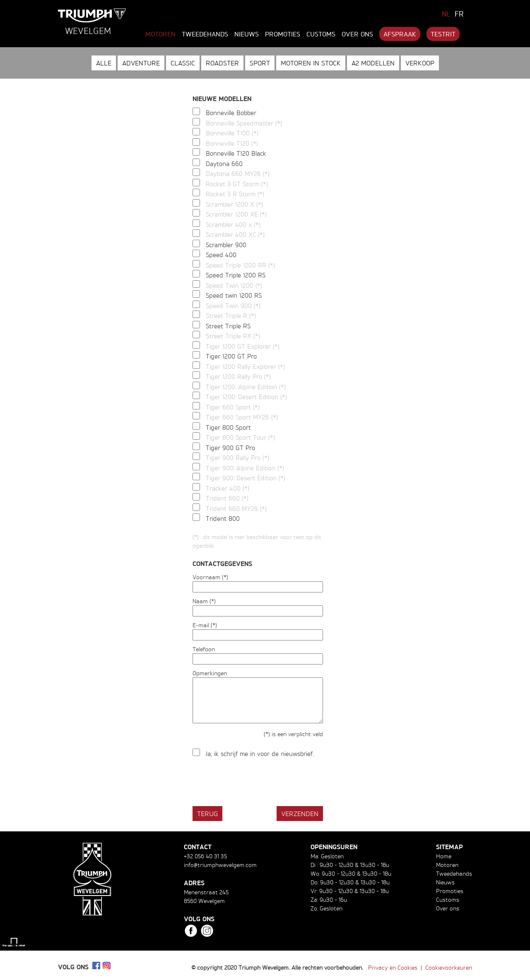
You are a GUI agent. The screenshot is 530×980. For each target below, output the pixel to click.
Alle (104, 63)
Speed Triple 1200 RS (236, 275)
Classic (183, 63)
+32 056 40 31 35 (205, 856)
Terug (207, 814)
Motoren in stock (311, 63)
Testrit (443, 34)
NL (446, 14)
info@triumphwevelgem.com (220, 865)
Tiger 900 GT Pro (230, 448)
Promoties (283, 34)
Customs (321, 34)
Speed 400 (221, 255)
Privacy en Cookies (393, 967)
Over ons (357, 34)
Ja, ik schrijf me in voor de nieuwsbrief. (260, 754)
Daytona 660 (224, 164)
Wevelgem (88, 31)
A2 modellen (373, 63)
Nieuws (247, 34)
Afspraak (400, 34)
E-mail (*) (205, 625)
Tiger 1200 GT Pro (231, 356)
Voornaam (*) (210, 577)
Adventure (141, 63)
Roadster (222, 63)
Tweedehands (205, 34)
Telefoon (204, 649)
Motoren (160, 34)
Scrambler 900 (226, 245)
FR (459, 14)
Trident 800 (223, 519)
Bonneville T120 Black (236, 153)
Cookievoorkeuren (449, 967)
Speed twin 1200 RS (234, 295)
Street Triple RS (228, 326)
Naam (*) (204, 601)
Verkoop (420, 63)
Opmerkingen (210, 673)
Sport (260, 63)
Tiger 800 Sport (228, 427)
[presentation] (255, 783)
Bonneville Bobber (231, 113)
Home (444, 856)
